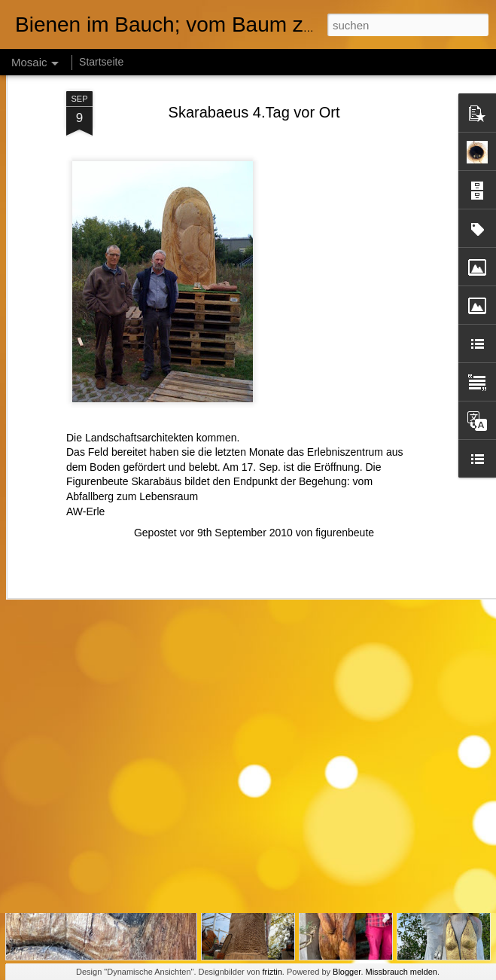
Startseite (101, 62)
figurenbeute (345, 463)
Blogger (347, 972)
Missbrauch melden (402, 972)
